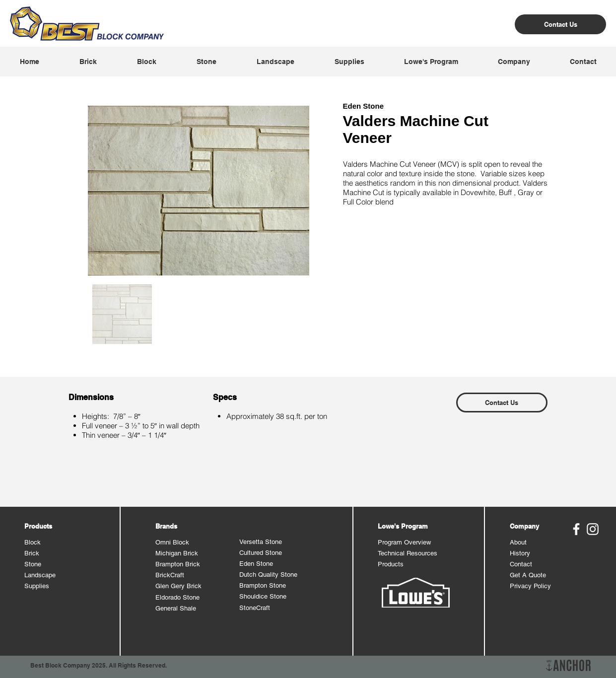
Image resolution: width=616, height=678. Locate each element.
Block (33, 542)
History (520, 553)
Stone (33, 564)
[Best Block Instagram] (593, 529)
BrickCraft (170, 575)
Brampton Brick (178, 564)
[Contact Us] (560, 24)
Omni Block (172, 542)
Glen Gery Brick (178, 586)
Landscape (40, 575)
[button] (88, 62)
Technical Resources (408, 553)
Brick (32, 553)
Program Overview (404, 542)
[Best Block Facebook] (576, 529)
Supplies (37, 586)
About (518, 542)
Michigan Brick (177, 553)
